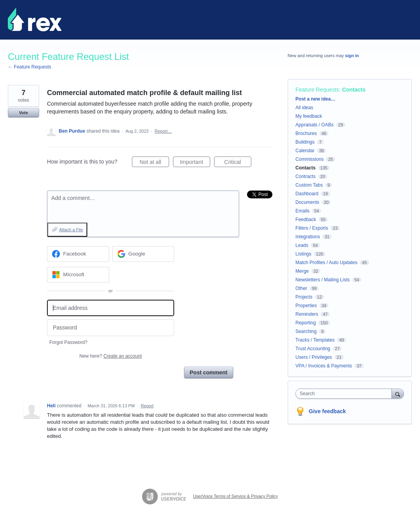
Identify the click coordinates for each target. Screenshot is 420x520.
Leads (302, 245)
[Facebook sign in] (78, 254)
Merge (302, 271)
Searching (306, 331)
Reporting (306, 323)
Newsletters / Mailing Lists (323, 280)
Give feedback (327, 411)
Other (301, 288)
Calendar (305, 151)
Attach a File (71, 230)
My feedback (309, 116)
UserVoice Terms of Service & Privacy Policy (235, 496)
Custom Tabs (309, 185)
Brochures (306, 133)
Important (195, 163)
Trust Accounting (313, 349)
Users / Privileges (314, 357)
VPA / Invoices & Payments (324, 366)
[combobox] (346, 394)
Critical (238, 163)
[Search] (398, 393)
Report (147, 406)
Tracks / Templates (315, 340)
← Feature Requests (30, 67)
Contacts (354, 90)
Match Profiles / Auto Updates (326, 263)
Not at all (154, 163)
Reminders (307, 314)
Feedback (306, 220)
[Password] (111, 328)
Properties (306, 306)
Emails (303, 211)
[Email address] (111, 308)
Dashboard (307, 194)
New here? (111, 356)
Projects (304, 297)
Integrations (308, 237)
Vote (23, 113)
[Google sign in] (143, 254)
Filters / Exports (312, 228)
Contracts (306, 176)
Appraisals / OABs (315, 125)
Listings (304, 254)
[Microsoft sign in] (78, 275)
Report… (163, 131)
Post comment (209, 372)
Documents (307, 202)
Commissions (310, 159)
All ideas (304, 108)
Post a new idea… (315, 99)
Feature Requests (317, 90)
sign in (352, 56)
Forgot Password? (68, 342)
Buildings (305, 142)
